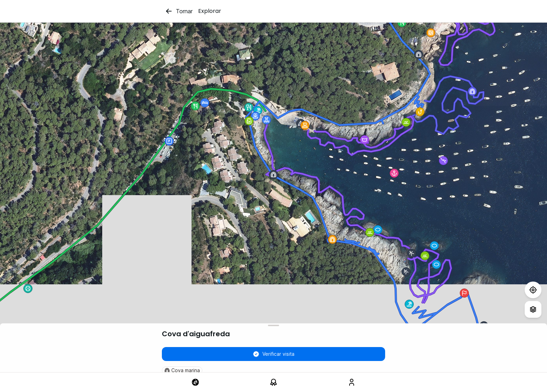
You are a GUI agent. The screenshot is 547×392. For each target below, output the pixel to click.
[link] (195, 382)
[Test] (533, 290)
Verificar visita (273, 354)
